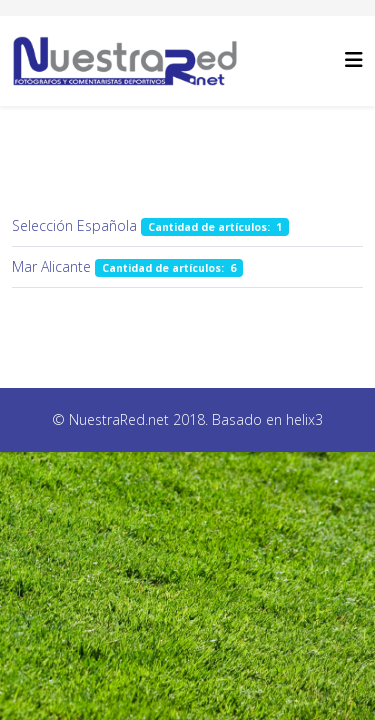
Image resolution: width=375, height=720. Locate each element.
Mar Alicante (51, 266)
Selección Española (74, 225)
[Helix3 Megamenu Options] (354, 59)
